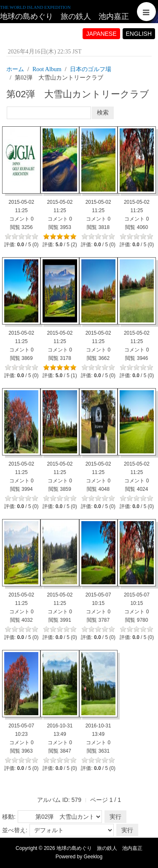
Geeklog (93, 857)
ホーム (15, 69)
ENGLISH (139, 34)
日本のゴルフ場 (91, 69)
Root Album (47, 69)
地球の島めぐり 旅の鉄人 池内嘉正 (64, 16)
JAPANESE (101, 34)
